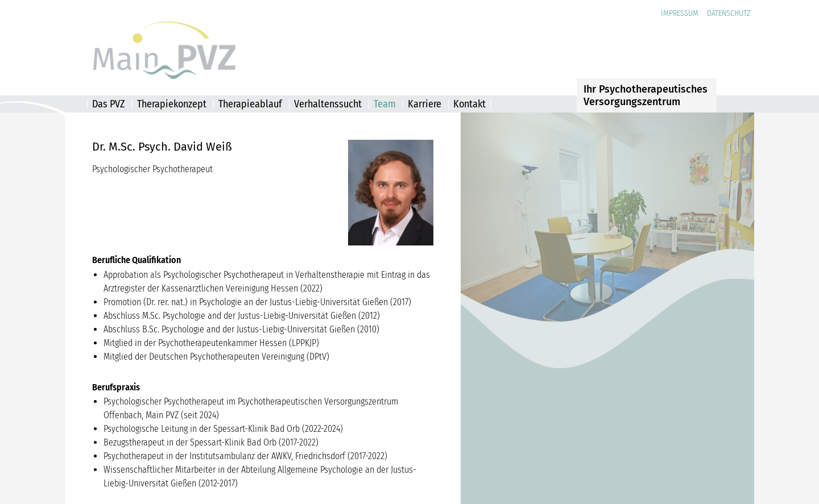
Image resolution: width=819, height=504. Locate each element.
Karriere (425, 104)
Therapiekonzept (172, 104)
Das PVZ (109, 104)
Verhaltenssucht (328, 104)
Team (385, 104)
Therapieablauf (250, 104)
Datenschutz (729, 13)
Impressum (680, 13)
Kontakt (470, 104)
